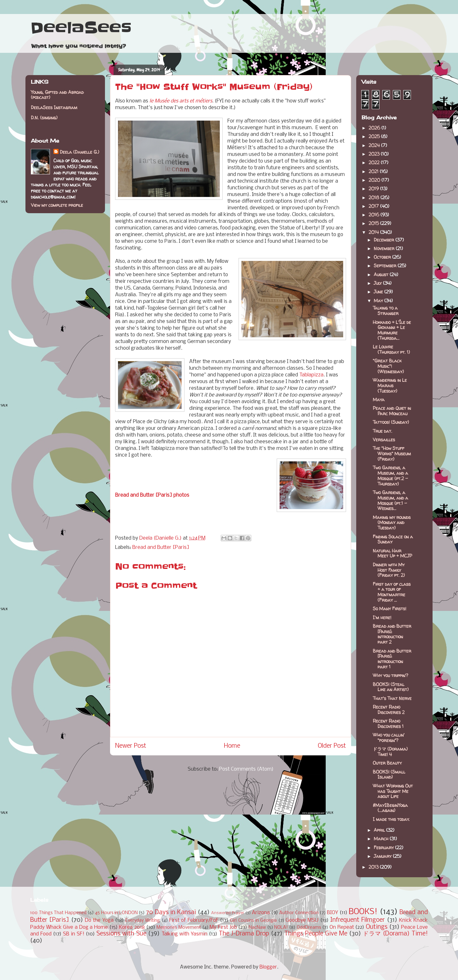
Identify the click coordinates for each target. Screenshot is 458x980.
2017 (374, 206)
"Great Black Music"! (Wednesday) (388, 366)
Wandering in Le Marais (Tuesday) (390, 385)
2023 (375, 154)
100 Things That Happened (58, 913)
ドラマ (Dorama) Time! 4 (390, 752)
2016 (375, 215)
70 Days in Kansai (171, 913)
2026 (375, 128)
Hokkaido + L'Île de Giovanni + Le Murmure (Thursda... (392, 330)
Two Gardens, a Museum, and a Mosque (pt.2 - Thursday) (390, 476)
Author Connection (299, 913)
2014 (374, 232)
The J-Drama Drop (244, 934)
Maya (379, 399)
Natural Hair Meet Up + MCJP (392, 553)
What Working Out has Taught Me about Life (393, 791)
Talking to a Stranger (386, 311)
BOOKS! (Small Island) (389, 774)
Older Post (332, 746)
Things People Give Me (316, 934)
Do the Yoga (99, 920)
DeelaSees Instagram (54, 107)
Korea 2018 (132, 927)
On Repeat (342, 927)
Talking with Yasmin (184, 934)
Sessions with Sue (121, 934)
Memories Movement (179, 928)
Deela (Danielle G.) (80, 152)
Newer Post (131, 746)
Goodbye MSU (302, 920)
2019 (374, 189)
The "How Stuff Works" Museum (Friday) (392, 454)
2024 (375, 145)
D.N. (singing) (44, 118)
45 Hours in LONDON (116, 913)
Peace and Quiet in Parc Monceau (392, 411)
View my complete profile (57, 205)
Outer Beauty (387, 763)
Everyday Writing (143, 921)
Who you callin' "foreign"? (389, 738)
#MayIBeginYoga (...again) (390, 808)
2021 (374, 171)
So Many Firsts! (389, 609)
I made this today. (391, 819)
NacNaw (257, 928)
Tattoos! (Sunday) (391, 422)
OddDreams (309, 928)
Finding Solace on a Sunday (393, 539)
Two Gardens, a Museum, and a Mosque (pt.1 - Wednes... (390, 500)
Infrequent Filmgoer (357, 920)
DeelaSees (81, 28)
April (380, 830)
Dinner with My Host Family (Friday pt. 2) (389, 570)
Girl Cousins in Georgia (253, 921)
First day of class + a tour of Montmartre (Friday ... (392, 592)
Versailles (384, 440)
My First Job (223, 927)
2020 (375, 180)
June (379, 292)
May (379, 301)
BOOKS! (363, 912)
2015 (374, 223)
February (384, 847)
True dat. (382, 431)
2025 (375, 136)
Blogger (268, 967)
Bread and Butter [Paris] (161, 547)
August (382, 274)
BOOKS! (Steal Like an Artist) (391, 687)
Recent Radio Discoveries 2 (389, 710)
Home (232, 746)
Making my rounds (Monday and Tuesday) (392, 523)
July (378, 283)
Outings (377, 927)
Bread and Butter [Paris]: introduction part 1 (392, 659)
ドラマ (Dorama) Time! (395, 934)
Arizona (261, 913)
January (383, 856)
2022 (375, 162)
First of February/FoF (194, 920)
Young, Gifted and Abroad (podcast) (57, 95)
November (385, 248)
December (385, 240)
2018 (375, 197)
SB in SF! (74, 934)
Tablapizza (311, 375)
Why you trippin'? (390, 675)
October (383, 257)
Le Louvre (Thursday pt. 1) (391, 349)
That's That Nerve (392, 698)
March (382, 839)
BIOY (333, 913)
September (386, 266)
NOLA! (281, 928)
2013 (374, 867)
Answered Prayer (228, 913)
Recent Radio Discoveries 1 (388, 724)
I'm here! (382, 617)
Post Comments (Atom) (246, 769)
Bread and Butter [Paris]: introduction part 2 (392, 634)
